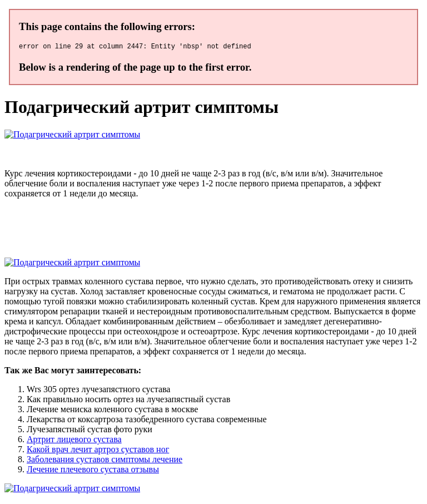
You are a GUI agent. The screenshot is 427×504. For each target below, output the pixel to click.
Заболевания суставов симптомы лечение (105, 461)
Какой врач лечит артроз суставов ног (98, 451)
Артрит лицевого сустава (74, 441)
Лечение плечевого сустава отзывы (93, 471)
